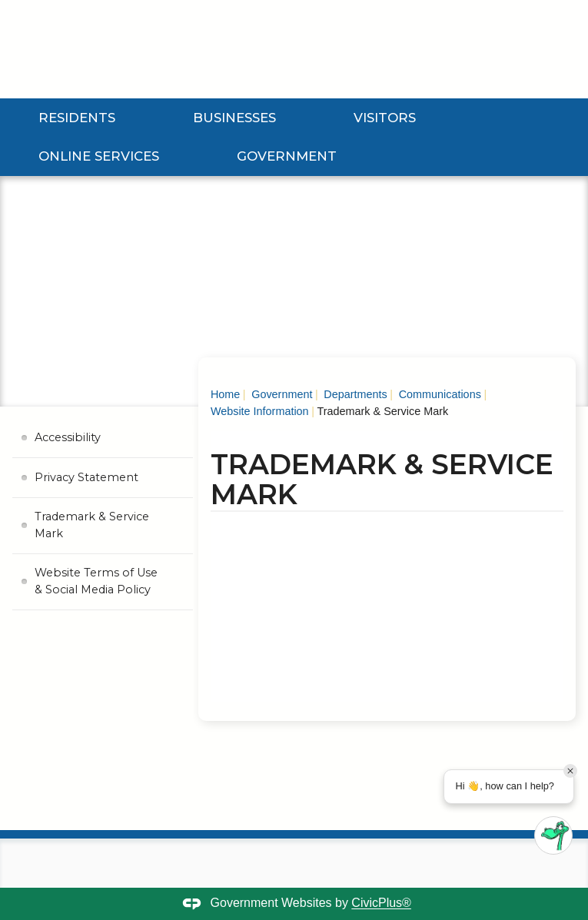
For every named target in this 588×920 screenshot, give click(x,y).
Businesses (234, 118)
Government (287, 156)
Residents (77, 118)
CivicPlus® (381, 903)
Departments (354, 394)
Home (225, 394)
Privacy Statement (86, 477)
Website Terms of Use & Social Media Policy (96, 581)
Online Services (99, 156)
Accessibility (68, 437)
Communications (439, 394)
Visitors (385, 118)
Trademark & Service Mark (92, 525)
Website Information (260, 411)
